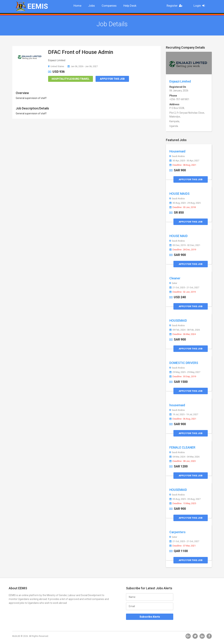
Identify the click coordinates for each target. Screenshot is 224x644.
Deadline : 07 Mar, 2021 (183, 546)
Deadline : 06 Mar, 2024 (183, 334)
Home (77, 6)
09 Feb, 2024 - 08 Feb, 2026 (185, 330)
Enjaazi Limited (180, 81)
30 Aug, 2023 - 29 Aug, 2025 (185, 203)
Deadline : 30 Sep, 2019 (183, 377)
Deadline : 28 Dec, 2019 (183, 250)
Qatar (173, 283)
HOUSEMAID (178, 321)
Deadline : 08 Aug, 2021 (183, 165)
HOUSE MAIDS (179, 194)
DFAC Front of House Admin (81, 52)
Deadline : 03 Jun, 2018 (183, 207)
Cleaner (175, 278)
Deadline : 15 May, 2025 (183, 503)
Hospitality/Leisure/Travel (71, 79)
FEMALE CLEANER (182, 447)
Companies (109, 6)
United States (56, 66)
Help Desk (130, 6)
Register (176, 6)
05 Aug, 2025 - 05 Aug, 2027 (185, 499)
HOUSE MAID (178, 236)
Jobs (92, 6)
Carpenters (177, 532)
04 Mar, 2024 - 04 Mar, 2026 (184, 457)
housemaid (177, 405)
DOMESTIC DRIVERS (184, 363)
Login (200, 6)
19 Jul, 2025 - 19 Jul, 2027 (184, 414)
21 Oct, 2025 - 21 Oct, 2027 (184, 288)
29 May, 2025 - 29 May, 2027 (185, 372)
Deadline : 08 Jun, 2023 (183, 461)
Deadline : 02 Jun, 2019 (183, 292)
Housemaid (177, 151)
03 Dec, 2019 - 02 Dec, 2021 (185, 245)
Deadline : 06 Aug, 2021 (183, 419)
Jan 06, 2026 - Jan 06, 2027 (83, 66)
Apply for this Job (112, 79)
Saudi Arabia (177, 156)
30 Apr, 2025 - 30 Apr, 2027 (184, 161)
